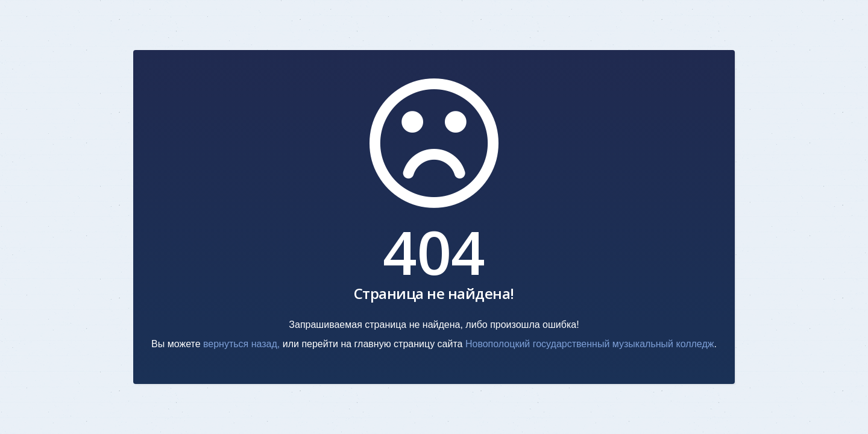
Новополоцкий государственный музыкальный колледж (590, 344)
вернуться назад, (241, 344)
